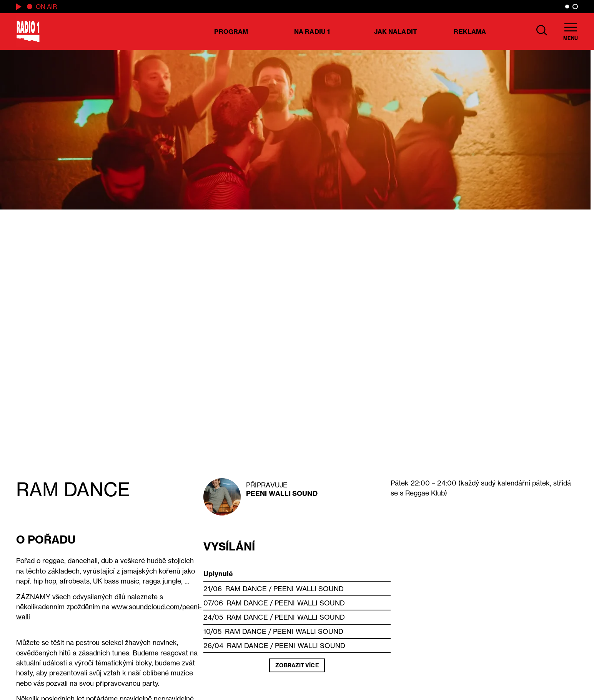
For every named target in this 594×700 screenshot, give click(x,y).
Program (231, 32)
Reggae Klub (425, 493)
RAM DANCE (246, 589)
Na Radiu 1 (312, 32)
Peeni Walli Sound (282, 493)
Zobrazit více (297, 665)
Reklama (470, 32)
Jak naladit (396, 32)
